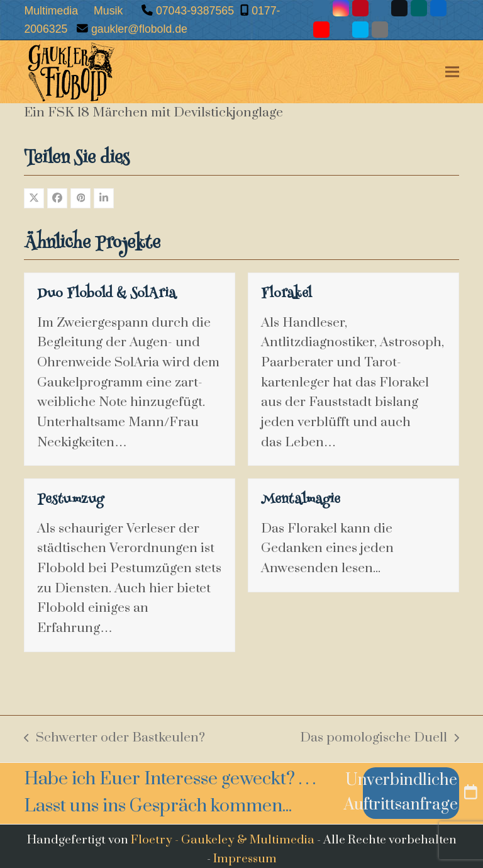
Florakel (286, 295)
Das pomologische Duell (380, 739)
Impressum (245, 859)
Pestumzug (70, 500)
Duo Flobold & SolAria (107, 295)
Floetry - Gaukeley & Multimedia (223, 840)
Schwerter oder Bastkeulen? (114, 739)
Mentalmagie (301, 500)
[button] (452, 72)
